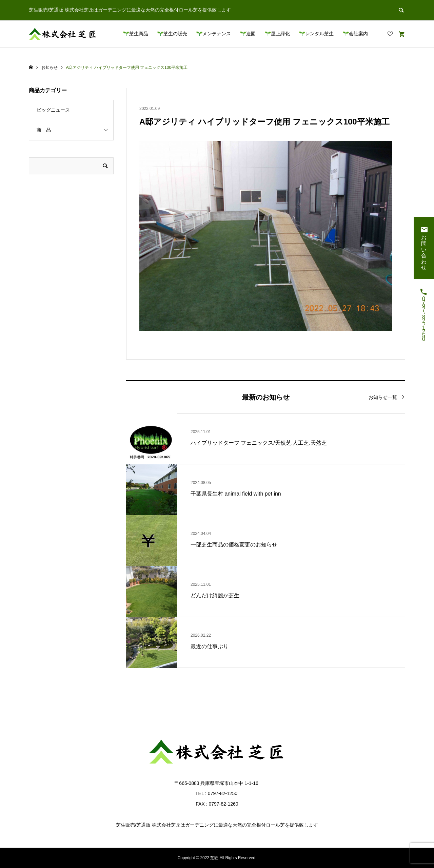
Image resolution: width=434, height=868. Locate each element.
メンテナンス (217, 34)
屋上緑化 (280, 34)
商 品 (44, 130)
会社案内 (358, 34)
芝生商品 (139, 34)
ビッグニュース (53, 110)
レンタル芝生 (319, 34)
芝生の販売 (175, 34)
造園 (251, 34)
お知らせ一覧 (383, 397)
